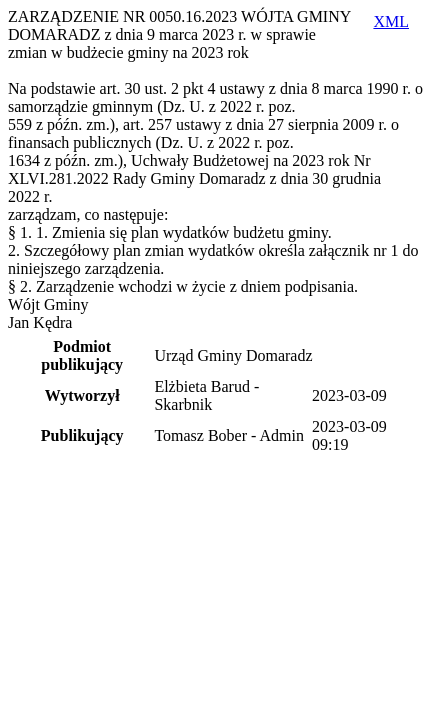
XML (391, 21)
